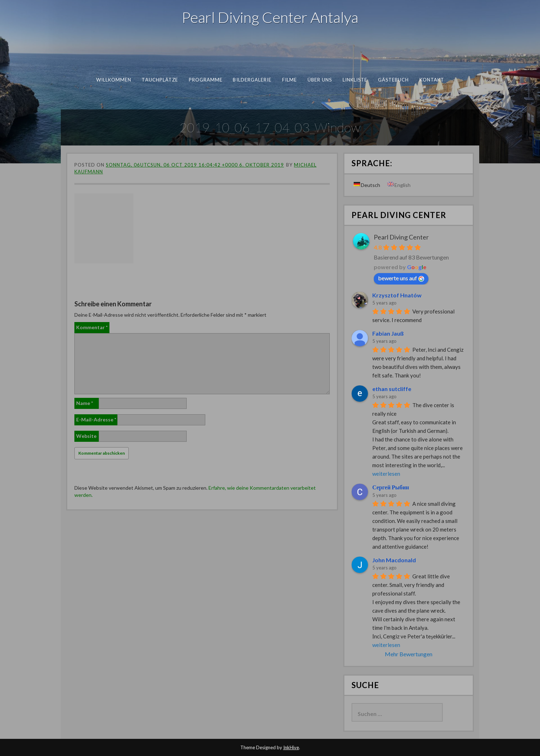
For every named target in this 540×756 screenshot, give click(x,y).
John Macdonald (394, 560)
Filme (289, 80)
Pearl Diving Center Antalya (270, 17)
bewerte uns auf (401, 278)
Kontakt (432, 80)
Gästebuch (393, 80)
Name (85, 403)
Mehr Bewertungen (409, 654)
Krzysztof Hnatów (397, 295)
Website (86, 436)
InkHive (291, 747)
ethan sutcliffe (392, 389)
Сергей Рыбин (391, 487)
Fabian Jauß (388, 333)
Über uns (320, 80)
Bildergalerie (252, 80)
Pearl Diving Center (401, 237)
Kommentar (92, 327)
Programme (205, 80)
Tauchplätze (160, 80)
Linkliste (355, 80)
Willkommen (114, 80)
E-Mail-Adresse (96, 419)
